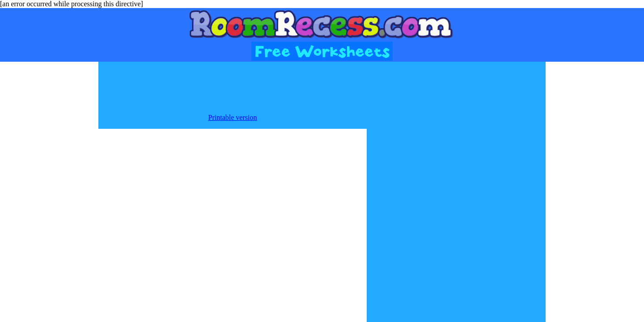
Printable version (233, 117)
